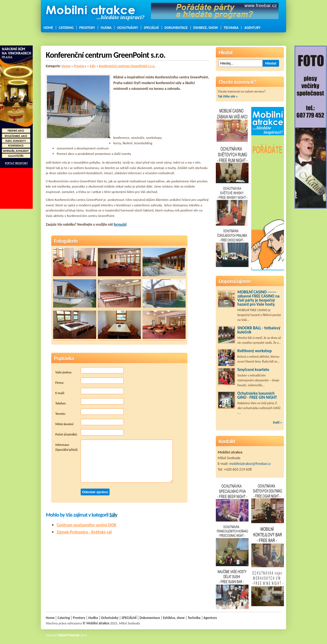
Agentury (252, 28)
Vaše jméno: (90, 371)
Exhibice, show (206, 28)
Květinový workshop (255, 351)
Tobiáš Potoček (69, 635)
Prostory (87, 28)
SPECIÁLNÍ (151, 28)
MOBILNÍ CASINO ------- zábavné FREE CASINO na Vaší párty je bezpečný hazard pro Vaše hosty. (258, 298)
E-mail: (90, 391)
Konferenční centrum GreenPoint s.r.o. (127, 66)
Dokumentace (176, 28)
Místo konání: (90, 422)
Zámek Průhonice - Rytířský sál (84, 532)
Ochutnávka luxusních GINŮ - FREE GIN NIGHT (257, 395)
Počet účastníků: (90, 433)
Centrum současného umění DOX (86, 525)
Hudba (106, 28)
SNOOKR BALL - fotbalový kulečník (259, 330)
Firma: (90, 381)
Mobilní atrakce (98, 623)
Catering (66, 28)
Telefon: (90, 402)
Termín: (90, 412)
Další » (278, 422)
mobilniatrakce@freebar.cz (250, 464)
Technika (231, 28)
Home (48, 28)
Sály (93, 66)
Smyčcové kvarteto (253, 370)
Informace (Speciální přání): (114, 461)
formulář (120, 224)
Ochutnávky (128, 28)
